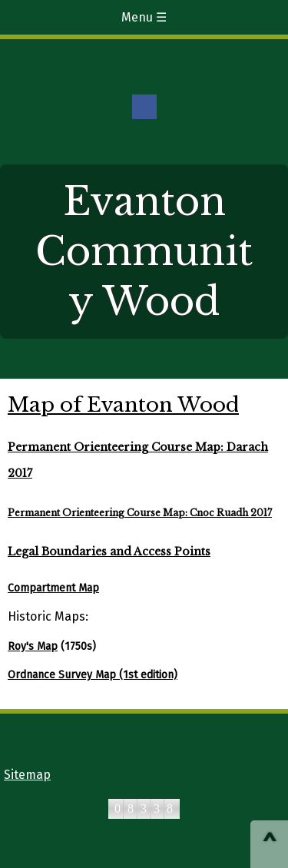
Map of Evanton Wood (123, 405)
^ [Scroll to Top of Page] (269, 846)
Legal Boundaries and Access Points (109, 552)
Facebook (144, 107)
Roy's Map (33, 646)
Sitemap (27, 775)
